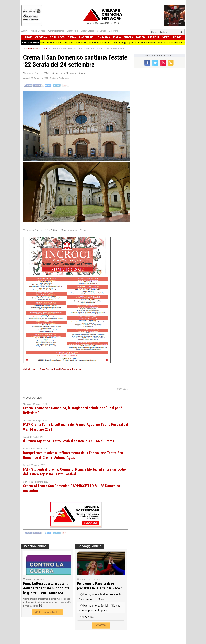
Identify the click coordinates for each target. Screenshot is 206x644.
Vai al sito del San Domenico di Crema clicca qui (52, 370)
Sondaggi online (89, 546)
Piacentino (86, 37)
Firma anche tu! (47, 612)
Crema (72, 37)
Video (166, 37)
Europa (128, 37)
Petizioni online (35, 546)
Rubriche (154, 37)
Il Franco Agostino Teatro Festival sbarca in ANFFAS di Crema (69, 441)
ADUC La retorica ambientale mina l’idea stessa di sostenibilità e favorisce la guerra (71, 43)
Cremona (41, 37)
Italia (117, 37)
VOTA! (101, 625)
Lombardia (103, 37)
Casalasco (57, 37)
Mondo (140, 37)
